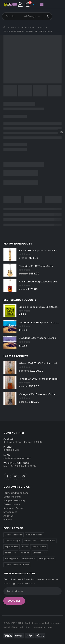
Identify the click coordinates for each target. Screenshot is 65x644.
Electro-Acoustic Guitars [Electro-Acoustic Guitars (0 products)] (17, 565)
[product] (10, 255)
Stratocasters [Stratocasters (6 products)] (40, 553)
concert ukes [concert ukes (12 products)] (30, 541)
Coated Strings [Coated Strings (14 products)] (12, 541)
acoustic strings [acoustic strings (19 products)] (34, 535)
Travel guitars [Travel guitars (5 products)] (12, 559)
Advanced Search (14, 508)
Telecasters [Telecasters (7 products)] (11, 553)
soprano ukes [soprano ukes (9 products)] (12, 547)
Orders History (12, 504)
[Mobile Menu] (42, 4)
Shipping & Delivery (14, 501)
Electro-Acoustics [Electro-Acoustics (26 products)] (14, 535)
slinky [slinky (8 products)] (25, 547)
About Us (9, 516)
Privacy (8, 520)
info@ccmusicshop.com (17, 458)
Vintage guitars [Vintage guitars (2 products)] (46, 559)
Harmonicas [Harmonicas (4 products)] (29, 559)
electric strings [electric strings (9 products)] (48, 541)
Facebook (7, 476)
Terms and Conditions (16, 493)
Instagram (24, 476)
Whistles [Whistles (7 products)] (25, 553)
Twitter (15, 476)
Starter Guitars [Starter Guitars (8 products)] (39, 547)
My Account (10, 512)
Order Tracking (12, 497)
